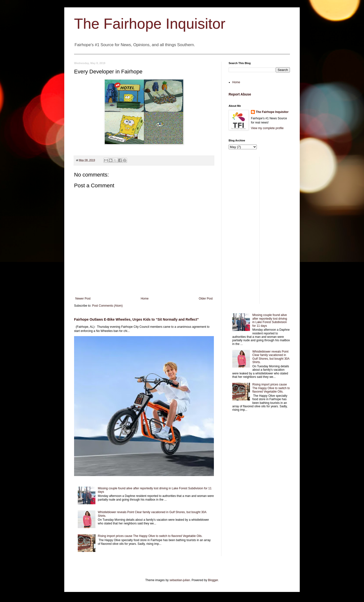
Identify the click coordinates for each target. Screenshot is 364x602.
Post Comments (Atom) (107, 306)
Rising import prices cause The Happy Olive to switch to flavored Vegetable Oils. (150, 536)
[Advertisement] (259, 230)
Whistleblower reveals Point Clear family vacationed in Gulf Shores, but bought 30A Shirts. (271, 357)
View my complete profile (267, 128)
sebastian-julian (180, 580)
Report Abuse (240, 94)
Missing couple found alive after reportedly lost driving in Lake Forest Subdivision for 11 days (270, 320)
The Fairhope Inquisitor (150, 24)
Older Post (206, 299)
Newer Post (83, 299)
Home (145, 299)
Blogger (213, 580)
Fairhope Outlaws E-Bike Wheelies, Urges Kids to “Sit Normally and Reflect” (136, 319)
